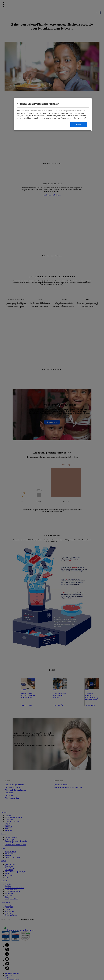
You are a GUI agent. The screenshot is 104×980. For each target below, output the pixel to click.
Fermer (79, 125)
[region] (53, 114)
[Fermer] (89, 100)
